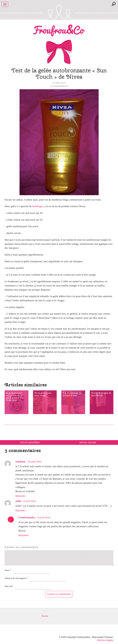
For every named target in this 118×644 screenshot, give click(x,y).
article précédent (30, 442)
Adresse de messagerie (16, 578)
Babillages (38, 206)
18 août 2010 (34, 462)
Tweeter (45, 616)
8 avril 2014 (30, 501)
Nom (8, 570)
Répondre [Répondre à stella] (20, 510)
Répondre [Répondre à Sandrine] (20, 496)
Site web (9, 586)
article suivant (88, 442)
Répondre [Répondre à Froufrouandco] (24, 535)
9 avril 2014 (44, 517)
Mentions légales (105, 640)
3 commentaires (59, 86)
